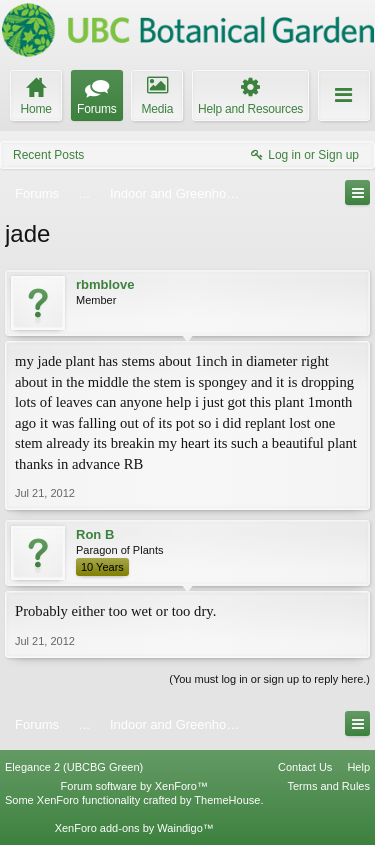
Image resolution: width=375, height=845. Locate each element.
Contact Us (305, 767)
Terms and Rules (328, 786)
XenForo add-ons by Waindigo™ (134, 828)
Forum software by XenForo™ (134, 786)
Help (358, 767)
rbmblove (105, 284)
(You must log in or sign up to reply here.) (269, 679)
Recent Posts (48, 155)
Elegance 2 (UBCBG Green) (74, 767)
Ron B (95, 534)
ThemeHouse (227, 800)
